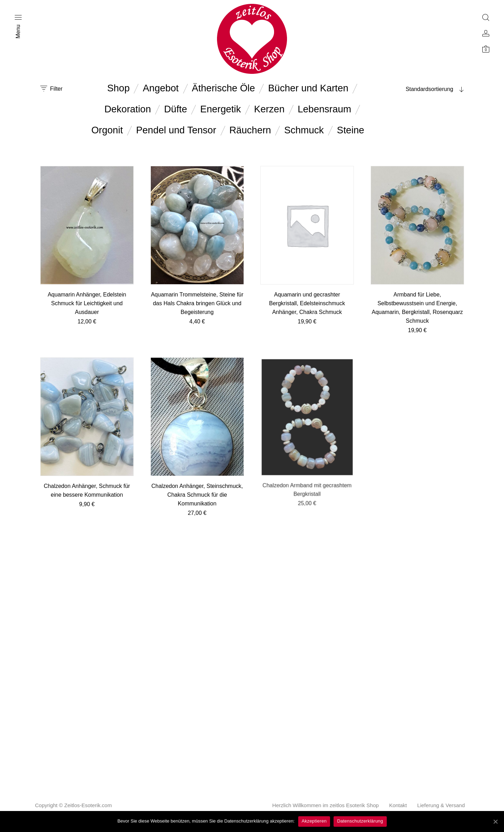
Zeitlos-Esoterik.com (88, 805)
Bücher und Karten (308, 88)
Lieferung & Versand (441, 805)
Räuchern (250, 130)
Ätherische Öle (223, 88)
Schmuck (304, 130)
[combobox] (420, 89)
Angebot (161, 88)
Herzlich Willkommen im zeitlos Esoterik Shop (325, 805)
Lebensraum (325, 109)
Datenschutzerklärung (360, 821)
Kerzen (269, 109)
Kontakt (398, 805)
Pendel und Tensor (176, 130)
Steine (351, 130)
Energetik (220, 109)
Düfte (176, 109)
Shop (118, 88)
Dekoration (128, 109)
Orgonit (107, 130)
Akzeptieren (314, 821)
